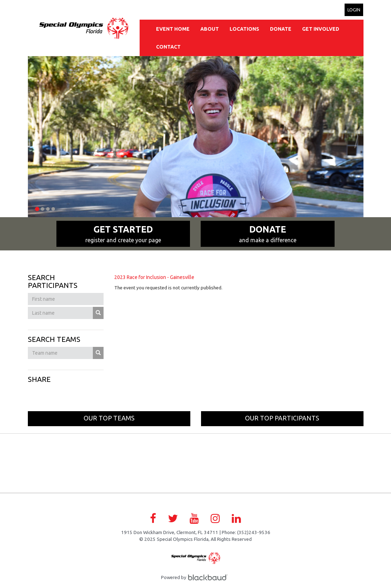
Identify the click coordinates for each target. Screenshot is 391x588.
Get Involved (321, 29)
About (210, 29)
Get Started (123, 234)
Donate (281, 29)
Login (354, 10)
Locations (244, 29)
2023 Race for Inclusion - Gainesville (154, 277)
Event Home (173, 29)
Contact (168, 47)
